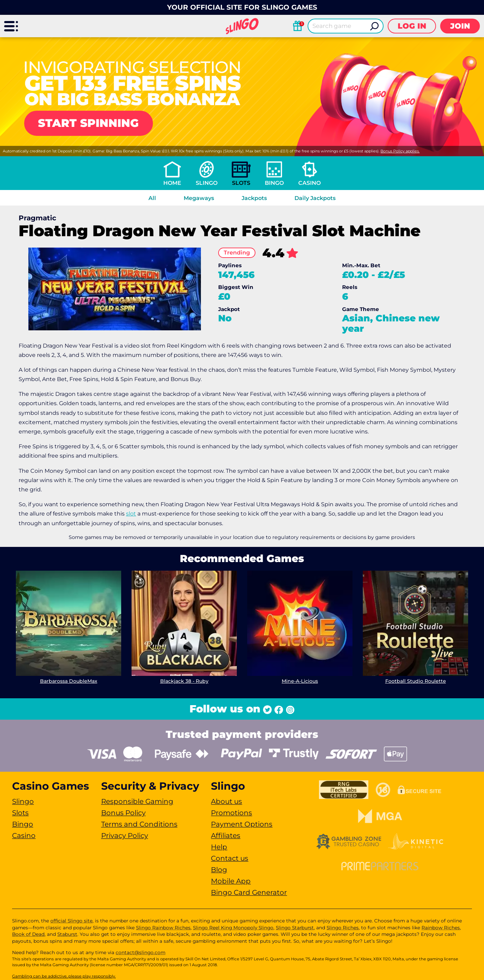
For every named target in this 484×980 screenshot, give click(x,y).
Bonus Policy (123, 813)
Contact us (230, 858)
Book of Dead (28, 934)
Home (172, 183)
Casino (309, 183)
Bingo (274, 183)
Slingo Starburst (295, 928)
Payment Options (242, 824)
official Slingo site (71, 921)
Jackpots (254, 198)
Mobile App (231, 881)
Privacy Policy (125, 836)
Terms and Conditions (139, 824)
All (152, 198)
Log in (412, 26)
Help (219, 847)
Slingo (207, 183)
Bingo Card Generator (249, 892)
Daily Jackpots (315, 198)
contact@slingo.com (141, 952)
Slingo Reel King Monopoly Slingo (233, 928)
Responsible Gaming (137, 801)
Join (460, 26)
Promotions (231, 813)
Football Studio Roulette (416, 681)
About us (226, 801)
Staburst (67, 934)
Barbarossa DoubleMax (69, 681)
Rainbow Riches (441, 928)
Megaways (199, 198)
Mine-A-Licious (300, 681)
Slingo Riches (343, 928)
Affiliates (226, 836)
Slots (241, 183)
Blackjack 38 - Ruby (184, 681)
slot (131, 514)
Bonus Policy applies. (400, 151)
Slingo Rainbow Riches (163, 928)
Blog (219, 870)
